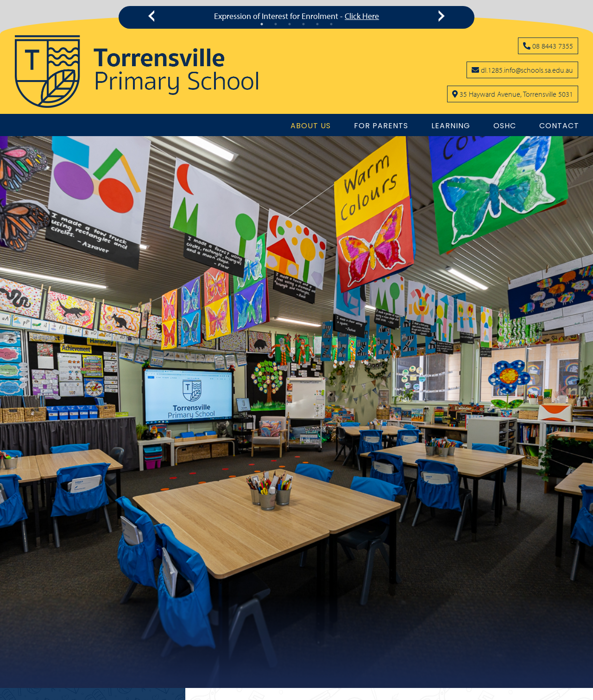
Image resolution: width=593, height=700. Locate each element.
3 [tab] (290, 24)
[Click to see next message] (440, 16)
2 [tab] (276, 24)
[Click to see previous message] (153, 16)
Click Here (362, 16)
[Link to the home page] (136, 72)
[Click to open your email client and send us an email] (522, 70)
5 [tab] (317, 24)
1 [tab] (262, 24)
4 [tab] (303, 24)
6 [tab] (331, 24)
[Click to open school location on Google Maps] (513, 94)
